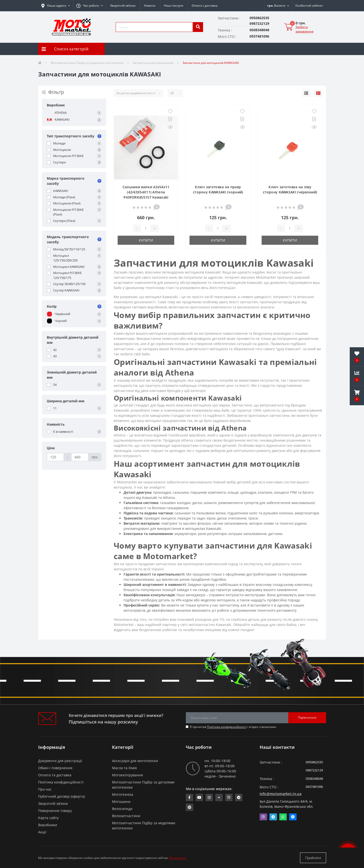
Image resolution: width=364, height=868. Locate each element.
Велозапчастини (126, 816)
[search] (198, 27)
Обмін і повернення (55, 768)
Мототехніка (123, 794)
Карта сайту (48, 818)
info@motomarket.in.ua (281, 794)
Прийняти (313, 858)
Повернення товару (55, 811)
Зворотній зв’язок (123, 6)
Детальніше (177, 858)
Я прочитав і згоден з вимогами (233, 727)
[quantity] (146, 228)
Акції (42, 832)
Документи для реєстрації (60, 761)
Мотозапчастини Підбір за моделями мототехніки (87, 63)
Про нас (45, 789)
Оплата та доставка (55, 775)
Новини (150, 6)
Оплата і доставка (205, 6)
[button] (90, 6)
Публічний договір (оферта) (62, 796)
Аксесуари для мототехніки (135, 761)
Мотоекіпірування (127, 775)
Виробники (48, 825)
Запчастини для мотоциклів (153, 63)
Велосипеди (122, 809)
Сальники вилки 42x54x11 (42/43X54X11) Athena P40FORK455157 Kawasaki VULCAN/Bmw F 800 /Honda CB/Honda (146, 197)
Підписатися (307, 717)
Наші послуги (174, 6)
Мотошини (121, 802)
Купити (146, 240)
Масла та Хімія (124, 768)
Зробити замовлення (305, 29)
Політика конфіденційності (227, 727)
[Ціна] (55, 457)
